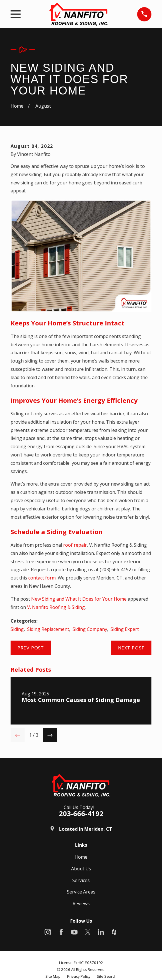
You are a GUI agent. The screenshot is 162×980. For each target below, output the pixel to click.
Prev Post (31, 648)
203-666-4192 (81, 813)
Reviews (81, 903)
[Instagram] (48, 932)
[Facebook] (61, 932)
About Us (81, 869)
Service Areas (81, 892)
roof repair (75, 545)
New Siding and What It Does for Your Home (79, 599)
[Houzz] (114, 932)
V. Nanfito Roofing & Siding (56, 607)
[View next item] (50, 735)
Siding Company (90, 629)
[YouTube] (74, 932)
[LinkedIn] (101, 932)
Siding (17, 629)
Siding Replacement (48, 629)
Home (81, 857)
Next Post (131, 648)
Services (81, 880)
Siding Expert (125, 629)
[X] (88, 932)
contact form (42, 578)
